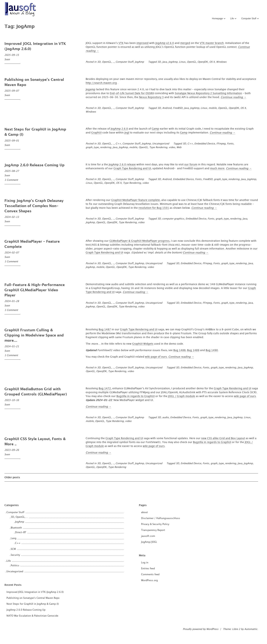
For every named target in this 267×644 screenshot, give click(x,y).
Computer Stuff (249, 19)
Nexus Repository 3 (151, 97)
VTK (121, 43)
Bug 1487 (105, 330)
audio (165, 418)
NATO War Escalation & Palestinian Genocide (32, 616)
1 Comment (11, 180)
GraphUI (96, 133)
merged (185, 43)
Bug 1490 (212, 350)
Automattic (251, 629)
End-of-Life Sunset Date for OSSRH (132, 93)
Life (232, 19)
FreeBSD (178, 108)
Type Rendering (158, 147)
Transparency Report (153, 530)
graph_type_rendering (98, 147)
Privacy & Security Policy (155, 524)
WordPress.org (149, 581)
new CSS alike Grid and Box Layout (223, 438)
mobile (213, 108)
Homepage (217, 19)
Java (165, 62)
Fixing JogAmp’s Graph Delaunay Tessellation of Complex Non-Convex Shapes (34, 206)
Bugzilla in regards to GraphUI (136, 396)
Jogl (127, 133)
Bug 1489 (193, 350)
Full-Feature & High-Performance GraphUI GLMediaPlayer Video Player (35, 290)
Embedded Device (205, 144)
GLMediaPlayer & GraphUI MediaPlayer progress (139, 241)
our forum (191, 165)
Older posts (12, 478)
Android (167, 108)
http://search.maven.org (101, 83)
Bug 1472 (105, 389)
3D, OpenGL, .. (106, 62)
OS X (212, 62)
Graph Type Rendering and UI (132, 169)
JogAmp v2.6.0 (165, 43)
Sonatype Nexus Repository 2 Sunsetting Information (208, 93)
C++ (118, 144)
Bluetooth (16, 528)
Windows (221, 62)
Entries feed (148, 569)
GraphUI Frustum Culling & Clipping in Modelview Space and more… (34, 335)
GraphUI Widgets (143, 344)
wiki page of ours (245, 396)
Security (15, 555)
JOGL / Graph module (182, 396)
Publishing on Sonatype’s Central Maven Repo (33, 598)
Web (179, 147)
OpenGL (191, 62)
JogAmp (139, 62)
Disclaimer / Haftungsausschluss (161, 518)
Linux (182, 62)
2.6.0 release (128, 165)
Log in (145, 563)
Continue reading (233, 97)
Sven (7, 60)
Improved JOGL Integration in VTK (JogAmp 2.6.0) (35, 592)
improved (142, 43)
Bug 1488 (179, 350)
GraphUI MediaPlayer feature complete (136, 200)
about (144, 512)
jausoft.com (148, 536)
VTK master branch (212, 43)
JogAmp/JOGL (149, 542)
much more (217, 169)
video (172, 147)
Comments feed (150, 575)
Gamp (155, 129)
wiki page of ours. (156, 357)
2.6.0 (125, 129)
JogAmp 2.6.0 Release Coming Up (34, 165)
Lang (14, 538)
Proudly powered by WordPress (201, 629)
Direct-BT (21, 532)
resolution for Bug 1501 (154, 208)
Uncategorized (161, 144)
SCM (13, 549)
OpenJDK (203, 62)
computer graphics (173, 219)
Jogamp (90, 90)
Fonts (230, 144)
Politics (15, 566)
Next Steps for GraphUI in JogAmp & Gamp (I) (33, 604)
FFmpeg (221, 144)
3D (159, 62)
